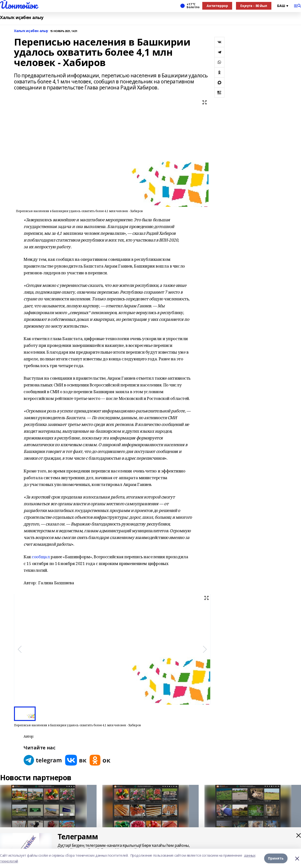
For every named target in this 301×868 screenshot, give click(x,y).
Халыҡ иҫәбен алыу (22, 17)
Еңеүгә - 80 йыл (254, 6)
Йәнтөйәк (19, 5)
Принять (276, 858)
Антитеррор (217, 6)
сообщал (41, 557)
